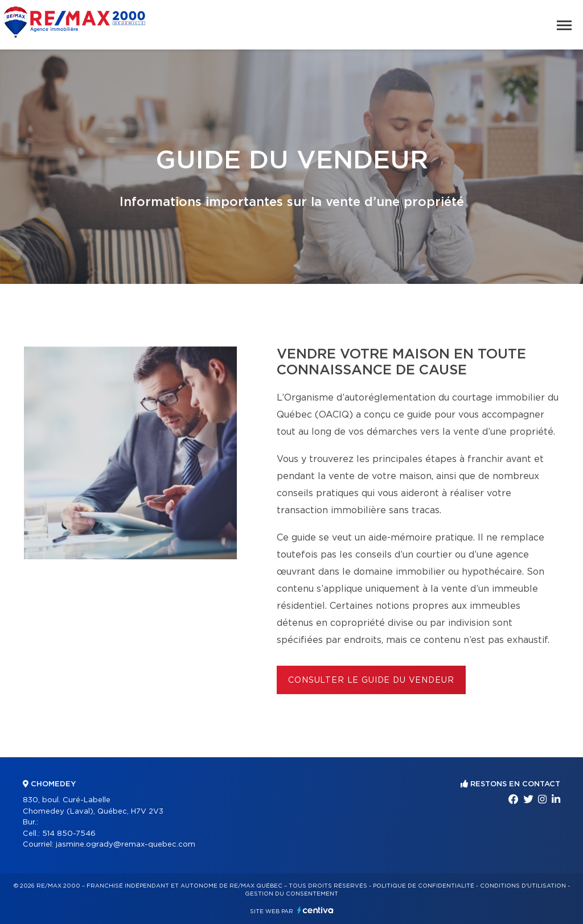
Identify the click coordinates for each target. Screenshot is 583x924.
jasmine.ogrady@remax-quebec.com (126, 845)
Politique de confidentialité (424, 886)
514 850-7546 (69, 834)
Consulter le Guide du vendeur (371, 680)
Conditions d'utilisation (523, 886)
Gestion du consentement (291, 894)
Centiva (315, 910)
